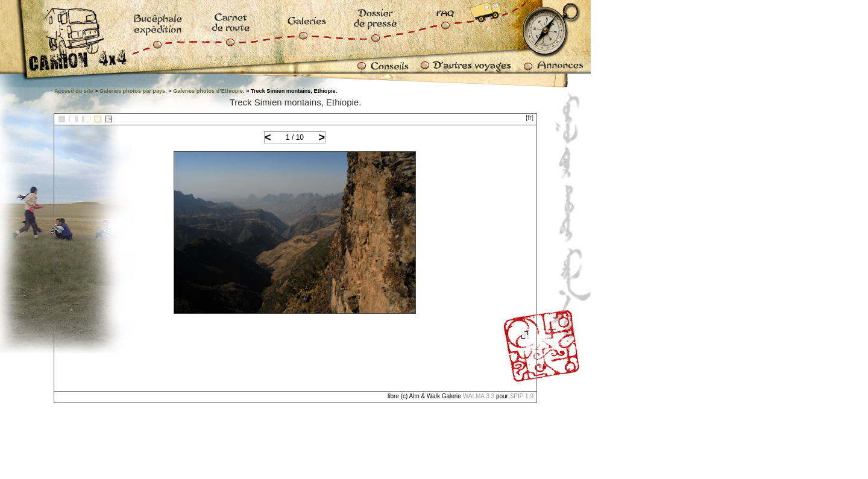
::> (109, 119)
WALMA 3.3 (479, 396)
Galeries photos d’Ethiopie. (209, 91)
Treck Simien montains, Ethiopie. (296, 102)
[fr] (530, 117)
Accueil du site (74, 91)
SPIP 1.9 (522, 396)
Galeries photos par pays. (133, 91)
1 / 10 (295, 137)
